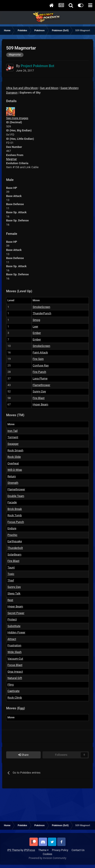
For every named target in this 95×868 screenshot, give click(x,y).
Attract (12, 639)
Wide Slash (15, 652)
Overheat (13, 463)
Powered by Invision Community (48, 858)
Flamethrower (42, 385)
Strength (13, 483)
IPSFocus (29, 850)
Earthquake (15, 541)
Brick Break (15, 509)
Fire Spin (38, 359)
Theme (43, 850)
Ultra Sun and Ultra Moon (22, 88)
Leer (36, 326)
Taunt (11, 567)
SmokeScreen (42, 307)
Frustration (14, 645)
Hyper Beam (41, 404)
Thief (11, 580)
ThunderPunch (42, 313)
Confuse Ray (41, 365)
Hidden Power (16, 632)
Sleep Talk (14, 593)
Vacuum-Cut (15, 659)
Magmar (12, 159)
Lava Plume (40, 378)
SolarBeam (14, 554)
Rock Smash (15, 450)
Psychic (12, 535)
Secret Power (16, 613)
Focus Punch (16, 522)
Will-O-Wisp (15, 470)
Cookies (47, 854)
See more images (17, 118)
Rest (10, 600)
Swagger (13, 444)
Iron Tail (13, 431)
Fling (11, 685)
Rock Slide (14, 457)
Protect (12, 619)
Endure (12, 528)
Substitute (14, 626)
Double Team (16, 496)
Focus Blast (15, 665)
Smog (37, 320)
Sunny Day (39, 391)
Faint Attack (40, 352)
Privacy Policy (60, 850)
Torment (13, 437)
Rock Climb (15, 698)
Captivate (14, 691)
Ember (37, 333)
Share (23, 755)
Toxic (11, 574)
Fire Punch (39, 372)
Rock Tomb (15, 515)
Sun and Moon (49, 88)
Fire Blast (39, 398)
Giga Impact (15, 672)
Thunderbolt (15, 548)
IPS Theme (14, 850)
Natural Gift (15, 678)
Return (12, 476)
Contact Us (78, 850)
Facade (12, 502)
